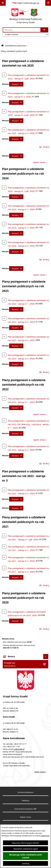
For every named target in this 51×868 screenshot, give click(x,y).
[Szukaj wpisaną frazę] (45, 30)
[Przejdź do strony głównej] (26, 17)
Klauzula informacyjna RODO (26, 843)
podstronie (45, 836)
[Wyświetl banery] (46, 657)
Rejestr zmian (26, 817)
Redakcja (26, 801)
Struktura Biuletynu (26, 792)
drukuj (46, 147)
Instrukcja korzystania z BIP (26, 809)
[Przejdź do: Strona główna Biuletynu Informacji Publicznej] (2, 46)
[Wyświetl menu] (48, 3)
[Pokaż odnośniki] (3, 3)
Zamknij (26, 863)
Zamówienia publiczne (15, 46)
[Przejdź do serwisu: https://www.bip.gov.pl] (26, 3)
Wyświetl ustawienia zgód (26, 849)
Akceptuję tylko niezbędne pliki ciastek (26, 856)
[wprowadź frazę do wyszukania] (22, 30)
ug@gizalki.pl (19, 749)
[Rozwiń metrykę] (16, 84)
